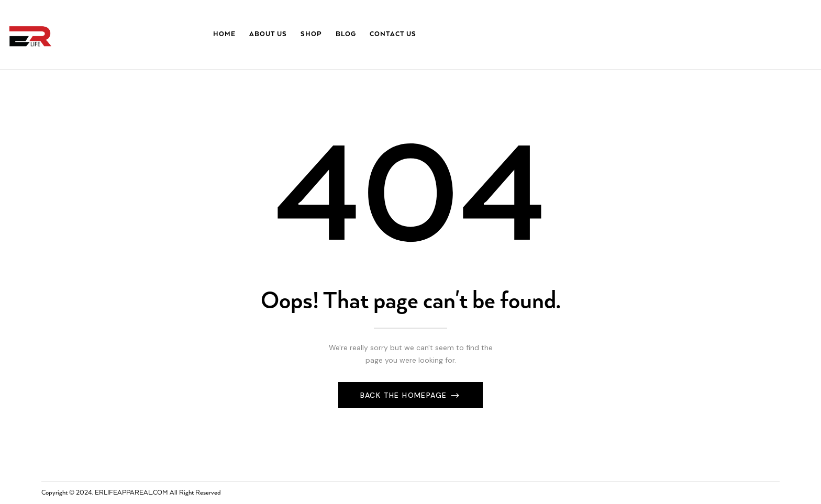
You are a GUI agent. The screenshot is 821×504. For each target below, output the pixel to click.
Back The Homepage (405, 395)
